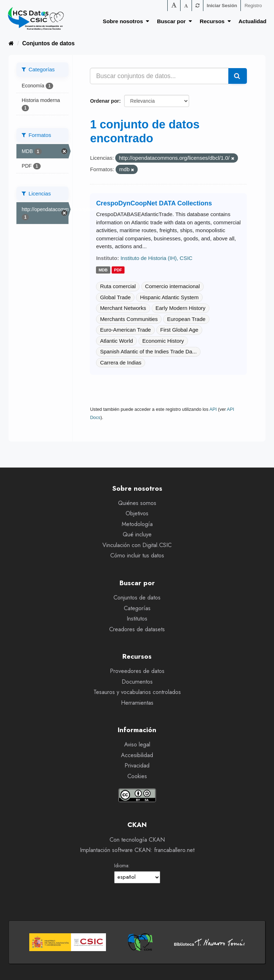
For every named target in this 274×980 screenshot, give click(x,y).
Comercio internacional (172, 286)
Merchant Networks (123, 308)
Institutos (137, 619)
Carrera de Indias (121, 363)
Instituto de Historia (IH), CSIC (157, 258)
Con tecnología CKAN (137, 840)
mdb (103, 270)
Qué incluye (137, 534)
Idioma (121, 866)
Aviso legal (137, 744)
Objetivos (137, 513)
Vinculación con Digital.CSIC (137, 545)
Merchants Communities (129, 319)
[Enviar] (238, 76)
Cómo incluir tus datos (137, 555)
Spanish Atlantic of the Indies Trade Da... (148, 351)
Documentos (137, 682)
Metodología (137, 524)
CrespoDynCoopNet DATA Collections (154, 203)
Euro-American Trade (125, 330)
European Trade (186, 319)
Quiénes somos (137, 503)
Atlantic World (116, 341)
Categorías (137, 608)
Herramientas (137, 703)
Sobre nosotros (126, 21)
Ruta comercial (118, 286)
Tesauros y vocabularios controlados (137, 692)
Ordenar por (104, 101)
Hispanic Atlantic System (169, 297)
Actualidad (253, 21)
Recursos (215, 21)
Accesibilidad (137, 755)
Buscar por (174, 21)
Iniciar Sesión (222, 6)
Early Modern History (181, 308)
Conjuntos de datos (48, 43)
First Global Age (179, 330)
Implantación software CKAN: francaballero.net (137, 850)
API (213, 409)
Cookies (137, 776)
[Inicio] (11, 43)
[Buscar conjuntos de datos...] (159, 76)
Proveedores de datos (137, 671)
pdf (118, 270)
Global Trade (115, 297)
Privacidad (137, 765)
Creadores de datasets (137, 629)
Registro (253, 6)
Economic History (163, 341)
